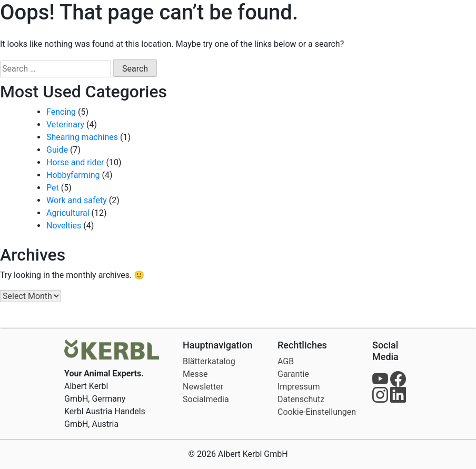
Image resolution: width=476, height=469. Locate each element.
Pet (53, 188)
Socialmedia (206, 399)
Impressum (299, 387)
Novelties (64, 226)
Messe (195, 374)
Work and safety (77, 200)
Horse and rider (75, 162)
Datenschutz (301, 399)
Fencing (61, 112)
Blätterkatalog (209, 361)
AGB (286, 361)
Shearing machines (82, 137)
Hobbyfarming (73, 175)
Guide (57, 150)
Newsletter (203, 387)
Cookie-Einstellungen (317, 412)
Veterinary (65, 124)
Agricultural (68, 213)
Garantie (293, 374)
